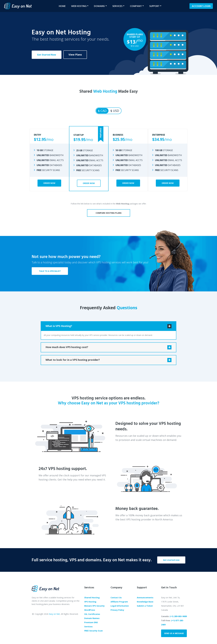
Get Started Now (47, 55)
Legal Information (120, 606)
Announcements (145, 598)
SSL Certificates (92, 614)
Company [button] (136, 6)
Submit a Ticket (145, 606)
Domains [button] (99, 6)
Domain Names (92, 618)
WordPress (90, 610)
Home (62, 6)
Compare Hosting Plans (109, 213)
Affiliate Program (119, 602)
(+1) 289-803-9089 (178, 616)
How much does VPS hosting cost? (67, 347)
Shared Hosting (92, 598)
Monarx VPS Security (94, 606)
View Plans (75, 55)
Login (201, 6)
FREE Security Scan (93, 631)
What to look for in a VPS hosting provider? (73, 360)
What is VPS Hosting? (59, 326)
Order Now (49, 183)
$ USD (115, 111)
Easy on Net (54, 614)
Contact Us (116, 598)
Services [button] (117, 6)
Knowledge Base (145, 602)
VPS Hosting (90, 602)
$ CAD (102, 111)
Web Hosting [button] (79, 6)
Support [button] (154, 6)
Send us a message (174, 633)
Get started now (171, 560)
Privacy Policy (117, 610)
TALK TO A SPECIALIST (50, 271)
